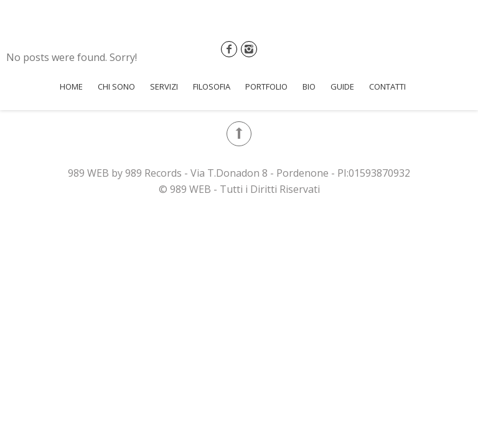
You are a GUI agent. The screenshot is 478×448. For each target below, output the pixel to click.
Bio (309, 86)
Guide (342, 86)
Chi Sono (116, 86)
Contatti (387, 86)
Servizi (164, 86)
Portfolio (266, 86)
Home (71, 86)
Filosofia (212, 86)
